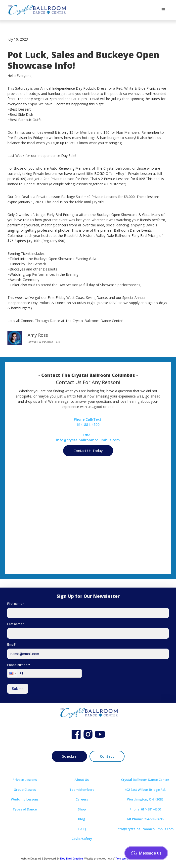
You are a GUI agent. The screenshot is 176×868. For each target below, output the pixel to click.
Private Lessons (25, 780)
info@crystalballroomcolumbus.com (145, 829)
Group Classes (25, 790)
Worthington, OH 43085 (145, 799)
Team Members (82, 790)
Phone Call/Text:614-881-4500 (88, 422)
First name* (16, 604)
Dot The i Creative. (72, 859)
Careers (82, 799)
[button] (164, 10)
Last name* (16, 624)
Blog (82, 819)
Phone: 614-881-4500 (145, 809)
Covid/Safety (82, 839)
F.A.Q (82, 829)
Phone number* (19, 665)
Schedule (69, 756)
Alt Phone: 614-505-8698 (145, 819)
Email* (12, 644)
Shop (82, 809)
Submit (18, 689)
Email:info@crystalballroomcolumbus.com (88, 437)
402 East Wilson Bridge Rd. (145, 790)
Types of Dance (25, 809)
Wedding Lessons (25, 799)
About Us (82, 780)
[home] (36, 10)
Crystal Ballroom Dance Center (145, 780)
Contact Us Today (88, 451)
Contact (107, 756)
